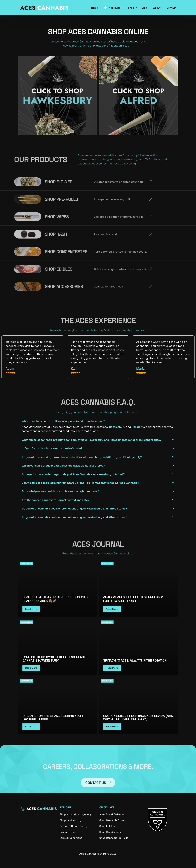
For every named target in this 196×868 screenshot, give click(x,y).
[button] (98, 426)
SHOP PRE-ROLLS (17, 199)
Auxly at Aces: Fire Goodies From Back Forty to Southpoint (133, 599)
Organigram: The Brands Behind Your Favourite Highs (53, 717)
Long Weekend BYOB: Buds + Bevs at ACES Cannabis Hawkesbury (55, 659)
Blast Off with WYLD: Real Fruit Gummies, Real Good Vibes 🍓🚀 (55, 599)
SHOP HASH (11, 234)
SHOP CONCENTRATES (21, 252)
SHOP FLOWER (14, 182)
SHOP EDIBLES (14, 269)
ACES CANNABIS (27, 564)
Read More (31, 609)
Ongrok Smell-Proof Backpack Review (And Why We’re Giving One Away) (138, 717)
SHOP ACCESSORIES (19, 287)
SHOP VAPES (12, 217)
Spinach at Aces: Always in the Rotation (135, 660)
